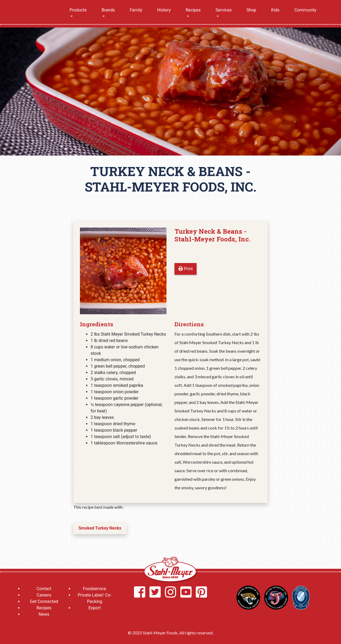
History (164, 10)
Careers (44, 595)
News (44, 614)
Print (186, 269)
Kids (275, 10)
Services (224, 10)
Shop (251, 10)
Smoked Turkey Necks (100, 528)
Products (78, 10)
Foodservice (95, 589)
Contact (44, 589)
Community (305, 10)
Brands (108, 10)
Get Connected (44, 601)
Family (136, 10)
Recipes (193, 10)
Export (95, 608)
